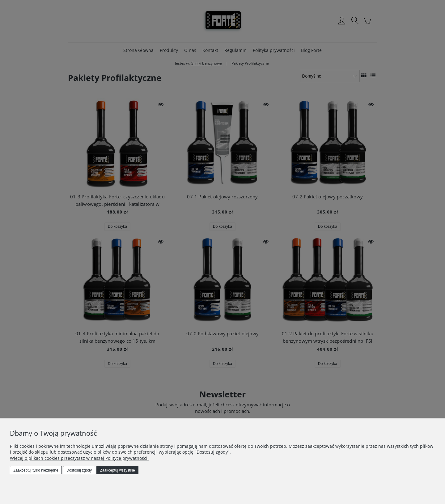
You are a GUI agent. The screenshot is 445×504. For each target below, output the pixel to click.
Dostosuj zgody (79, 470)
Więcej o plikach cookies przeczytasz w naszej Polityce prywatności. (79, 458)
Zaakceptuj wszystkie (117, 470)
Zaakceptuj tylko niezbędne (36, 470)
